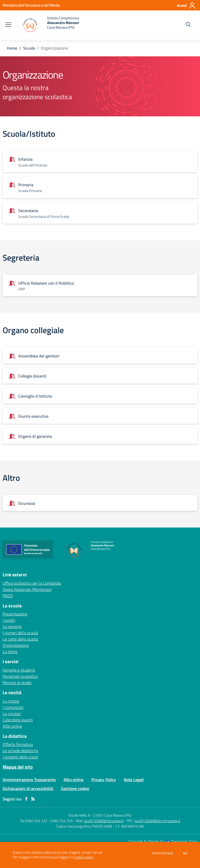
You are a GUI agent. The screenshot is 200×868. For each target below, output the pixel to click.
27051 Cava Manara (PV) (112, 815)
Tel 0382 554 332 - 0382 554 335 (46, 821)
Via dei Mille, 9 (79, 815)
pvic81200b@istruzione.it (104, 821)
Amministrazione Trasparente (29, 780)
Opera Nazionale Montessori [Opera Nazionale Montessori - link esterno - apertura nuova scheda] (27, 589)
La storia (10, 651)
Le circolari (12, 714)
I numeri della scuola (20, 633)
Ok (185, 853)
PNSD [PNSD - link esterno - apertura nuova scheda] (8, 596)
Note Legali (134, 780)
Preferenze (163, 853)
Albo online (12, 726)
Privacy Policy (104, 780)
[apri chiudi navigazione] (8, 25)
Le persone (12, 626)
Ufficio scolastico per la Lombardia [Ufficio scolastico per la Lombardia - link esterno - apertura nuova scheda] (32, 583)
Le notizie (11, 701)
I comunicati (13, 707)
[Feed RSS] (33, 799)
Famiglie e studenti (19, 670)
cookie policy (84, 857)
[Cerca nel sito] (188, 25)
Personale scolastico (20, 676)
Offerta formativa (18, 744)
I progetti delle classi (20, 757)
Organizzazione (16, 645)
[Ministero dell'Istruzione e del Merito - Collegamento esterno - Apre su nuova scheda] (31, 5)
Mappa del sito (18, 767)
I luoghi (9, 620)
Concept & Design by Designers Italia (163, 841)
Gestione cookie (75, 788)
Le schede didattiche (20, 751)
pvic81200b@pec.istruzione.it (157, 821)
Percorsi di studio (17, 683)
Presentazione (15, 614)
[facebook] (26, 799)
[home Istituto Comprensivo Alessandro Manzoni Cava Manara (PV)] (48, 25)
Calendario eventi (18, 720)
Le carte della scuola (20, 639)
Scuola (29, 48)
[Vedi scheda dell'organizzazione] (100, 161)
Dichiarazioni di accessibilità (28, 788)
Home (12, 48)
